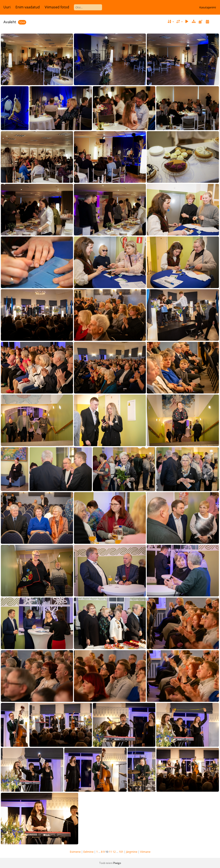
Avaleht (10, 22)
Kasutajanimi (208, 7)
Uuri (7, 7)
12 (114, 852)
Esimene (75, 852)
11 (110, 852)
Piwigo (117, 863)
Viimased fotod (57, 7)
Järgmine (132, 852)
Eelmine (88, 852)
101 (121, 852)
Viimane (145, 852)
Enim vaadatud (28, 7)
